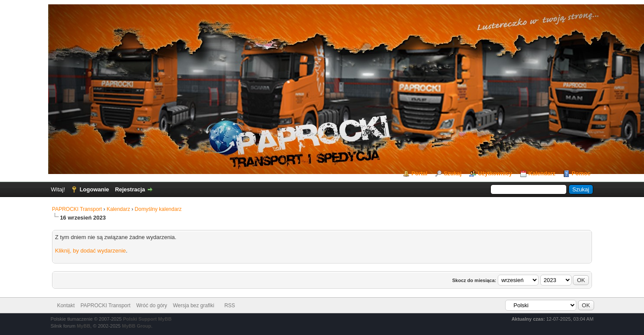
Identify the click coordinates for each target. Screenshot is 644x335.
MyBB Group (136, 326)
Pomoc (581, 173)
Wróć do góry (152, 305)
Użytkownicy (495, 173)
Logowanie (94, 189)
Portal (419, 173)
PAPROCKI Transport (77, 209)
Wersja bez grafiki (193, 305)
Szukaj (452, 173)
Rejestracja (130, 189)
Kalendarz (542, 173)
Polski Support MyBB (148, 319)
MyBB (84, 326)
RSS (230, 305)
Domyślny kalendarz (158, 209)
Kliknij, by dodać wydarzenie (90, 251)
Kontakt (66, 305)
